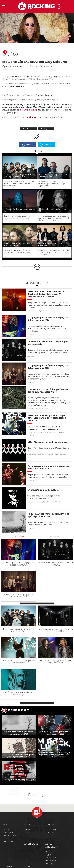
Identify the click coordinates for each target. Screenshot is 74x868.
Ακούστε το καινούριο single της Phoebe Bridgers (18, 693)
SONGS (27, 833)
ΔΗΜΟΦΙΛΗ (55, 537)
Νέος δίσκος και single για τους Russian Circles (53, 176)
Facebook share (10, 54)
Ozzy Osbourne (28, 129)
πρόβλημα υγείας (28, 110)
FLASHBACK (50, 864)
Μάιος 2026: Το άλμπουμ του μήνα (19, 780)
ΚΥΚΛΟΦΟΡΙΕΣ (9, 833)
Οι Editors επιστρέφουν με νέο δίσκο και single (18, 244)
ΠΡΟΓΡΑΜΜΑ (50, 833)
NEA (5, 824)
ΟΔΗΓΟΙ (48, 855)
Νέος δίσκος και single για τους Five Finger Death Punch (18, 176)
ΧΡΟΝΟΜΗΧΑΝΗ (52, 861)
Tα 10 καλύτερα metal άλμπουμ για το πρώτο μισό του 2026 (19, 733)
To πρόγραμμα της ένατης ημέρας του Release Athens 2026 (18, 564)
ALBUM (27, 830)
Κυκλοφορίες (46, 129)
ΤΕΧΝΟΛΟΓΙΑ (8, 841)
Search (59, 6)
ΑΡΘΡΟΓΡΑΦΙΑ (51, 858)
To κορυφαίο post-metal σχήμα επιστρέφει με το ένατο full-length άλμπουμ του (52, 184)
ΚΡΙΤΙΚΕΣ (28, 824)
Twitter (16, 54)
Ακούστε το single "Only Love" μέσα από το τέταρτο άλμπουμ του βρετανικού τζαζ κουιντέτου (54, 252)
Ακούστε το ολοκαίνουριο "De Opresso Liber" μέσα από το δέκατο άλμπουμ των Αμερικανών (19, 184)
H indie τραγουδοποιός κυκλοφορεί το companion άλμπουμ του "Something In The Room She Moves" (54, 218)
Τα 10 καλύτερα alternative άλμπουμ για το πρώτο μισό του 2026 (19, 756)
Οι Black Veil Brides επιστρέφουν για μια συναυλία (55, 564)
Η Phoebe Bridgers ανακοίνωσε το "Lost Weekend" (19, 210)
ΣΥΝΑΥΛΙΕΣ (50, 824)
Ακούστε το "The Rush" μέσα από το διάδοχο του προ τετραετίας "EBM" (18, 251)
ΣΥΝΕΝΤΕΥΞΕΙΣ (31, 844)
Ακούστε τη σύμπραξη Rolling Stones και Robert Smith (55, 662)
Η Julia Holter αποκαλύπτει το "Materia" (52, 210)
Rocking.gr (37, 795)
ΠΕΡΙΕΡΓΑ (7, 838)
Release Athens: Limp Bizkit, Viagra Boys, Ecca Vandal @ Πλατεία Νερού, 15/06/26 (55, 755)
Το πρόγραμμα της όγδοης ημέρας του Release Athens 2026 (18, 595)
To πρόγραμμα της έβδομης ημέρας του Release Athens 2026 (55, 630)
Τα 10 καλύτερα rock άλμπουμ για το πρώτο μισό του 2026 (55, 733)
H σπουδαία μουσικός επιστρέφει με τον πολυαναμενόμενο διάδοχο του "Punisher (20, 218)
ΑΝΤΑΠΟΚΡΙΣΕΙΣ (51, 830)
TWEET (48, 145)
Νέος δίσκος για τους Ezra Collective (50, 244)
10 (46, 852)
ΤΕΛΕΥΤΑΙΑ (19, 537)
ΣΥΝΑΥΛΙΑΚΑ (8, 830)
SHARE (28, 145)
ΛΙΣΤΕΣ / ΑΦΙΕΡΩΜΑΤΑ (52, 845)
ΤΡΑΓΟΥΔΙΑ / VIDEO (10, 836)
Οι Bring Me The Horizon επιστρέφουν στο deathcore (18, 662)
